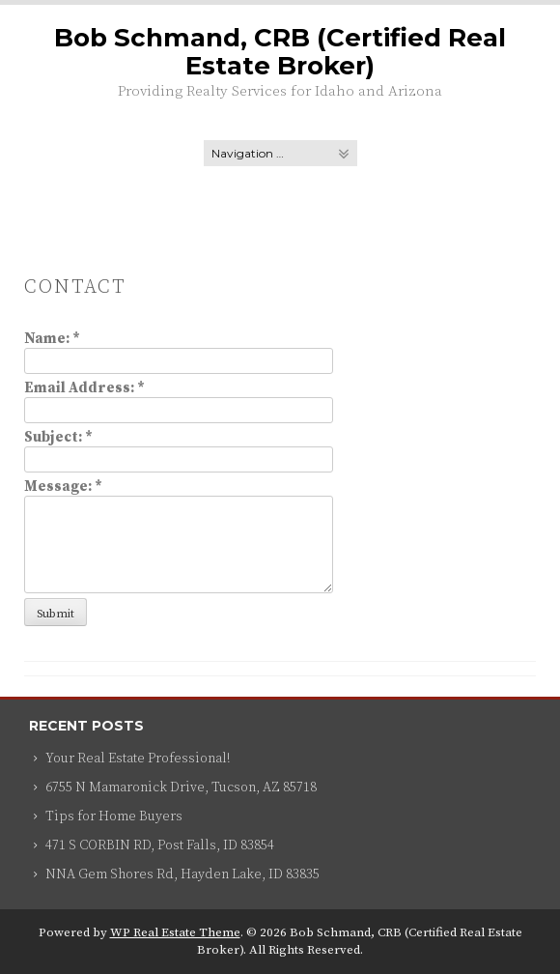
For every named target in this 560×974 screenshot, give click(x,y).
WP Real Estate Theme (175, 932)
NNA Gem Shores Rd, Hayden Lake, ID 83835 (182, 874)
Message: (63, 487)
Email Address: (84, 388)
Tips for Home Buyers (114, 816)
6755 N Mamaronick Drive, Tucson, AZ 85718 (181, 788)
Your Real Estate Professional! (138, 759)
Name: (52, 339)
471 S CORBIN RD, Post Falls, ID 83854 (160, 845)
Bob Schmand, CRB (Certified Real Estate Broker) (280, 52)
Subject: (58, 437)
